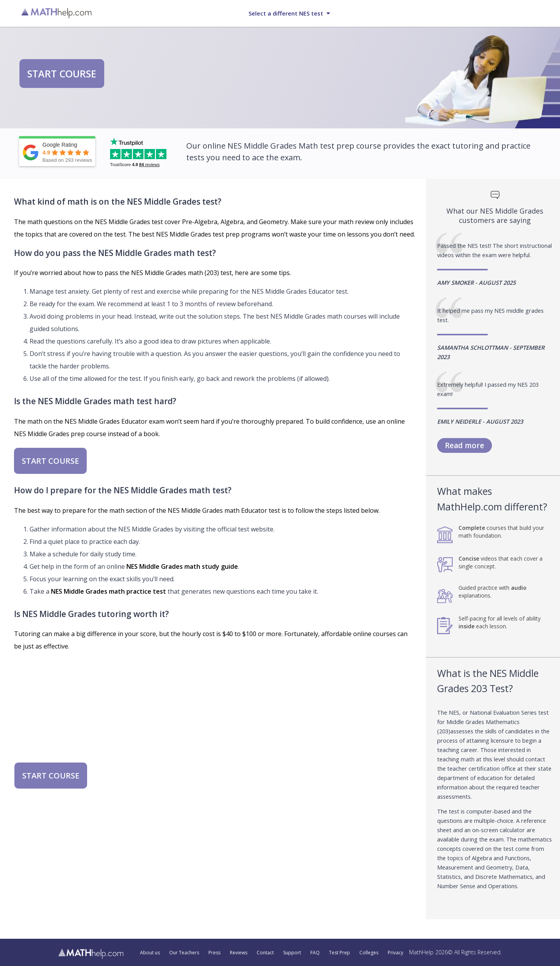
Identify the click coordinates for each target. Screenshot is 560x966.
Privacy (395, 953)
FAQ (315, 953)
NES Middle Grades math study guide (182, 566)
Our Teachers (184, 953)
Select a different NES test (286, 13)
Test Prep (339, 953)
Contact (265, 953)
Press (214, 953)
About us (150, 953)
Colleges (369, 953)
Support (292, 953)
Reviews (239, 953)
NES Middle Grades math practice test (108, 591)
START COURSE (62, 74)
